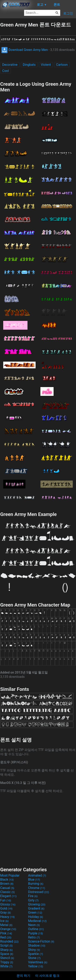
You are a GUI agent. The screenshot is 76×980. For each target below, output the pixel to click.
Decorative (10, 65)
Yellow (36, 966)
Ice (4, 921)
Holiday (36, 917)
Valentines (38, 962)
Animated (37, 875)
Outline (36, 929)
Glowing (37, 904)
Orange (8, 929)
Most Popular (10, 875)
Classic (7, 892)
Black (7, 880)
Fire (33, 896)
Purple (35, 933)
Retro (34, 937)
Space (7, 954)
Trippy (7, 962)
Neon (34, 925)
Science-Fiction (41, 941)
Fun (6, 900)
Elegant (8, 896)
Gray (5, 913)
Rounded (9, 941)
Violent (46, 65)
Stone (34, 958)
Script (6, 945)
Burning (36, 884)
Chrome (37, 888)
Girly (33, 900)
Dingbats (29, 65)
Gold (6, 908)
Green (35, 913)
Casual (7, 888)
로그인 (68, 13)
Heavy (7, 917)
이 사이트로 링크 (47, 976)
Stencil (7, 958)
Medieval (37, 921)
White (6, 966)
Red (6, 937)
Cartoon (62, 65)
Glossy (8, 904)
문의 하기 (23, 976)
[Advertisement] (38, 830)
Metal (6, 925)
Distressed (39, 892)
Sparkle (35, 954)
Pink (6, 933)
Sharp (6, 950)
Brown (7, 884)
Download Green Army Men (24, 50)
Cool (6, 71)
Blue (34, 880)
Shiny (34, 950)
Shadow (37, 945)
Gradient (36, 908)
